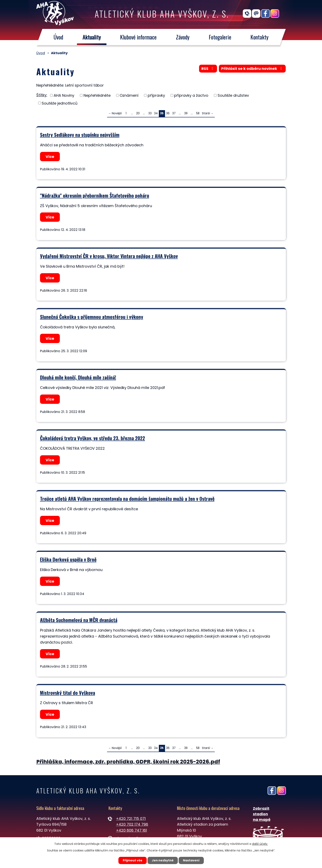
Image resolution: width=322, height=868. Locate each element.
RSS (208, 69)
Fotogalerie (220, 37)
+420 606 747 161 (131, 830)
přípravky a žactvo (191, 95)
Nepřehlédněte (97, 95)
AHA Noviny (64, 95)
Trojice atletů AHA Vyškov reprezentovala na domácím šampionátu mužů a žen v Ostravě (127, 499)
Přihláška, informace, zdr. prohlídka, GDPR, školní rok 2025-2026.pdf (128, 762)
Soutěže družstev (233, 95)
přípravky (156, 95)
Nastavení (191, 860)
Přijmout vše (133, 860)
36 (168, 113)
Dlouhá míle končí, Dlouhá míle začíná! (78, 377)
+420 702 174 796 (132, 824)
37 (174, 113)
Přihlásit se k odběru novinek (252, 69)
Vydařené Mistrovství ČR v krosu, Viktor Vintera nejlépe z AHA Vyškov (109, 256)
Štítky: (42, 95)
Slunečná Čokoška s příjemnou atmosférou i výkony (92, 317)
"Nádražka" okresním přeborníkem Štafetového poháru (95, 195)
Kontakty (259, 37)
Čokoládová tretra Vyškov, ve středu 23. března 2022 (93, 438)
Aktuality (91, 37)
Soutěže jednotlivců (60, 103)
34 (156, 113)
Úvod (58, 37)
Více (50, 157)
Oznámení (129, 95)
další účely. (260, 844)
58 (198, 113)
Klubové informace (138, 37)
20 (138, 113)
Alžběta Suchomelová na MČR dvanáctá (79, 620)
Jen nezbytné (163, 860)
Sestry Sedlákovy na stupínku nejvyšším (80, 135)
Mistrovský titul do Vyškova (68, 693)
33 (150, 113)
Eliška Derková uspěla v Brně (68, 559)
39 (186, 113)
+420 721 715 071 (131, 819)
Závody (183, 37)
